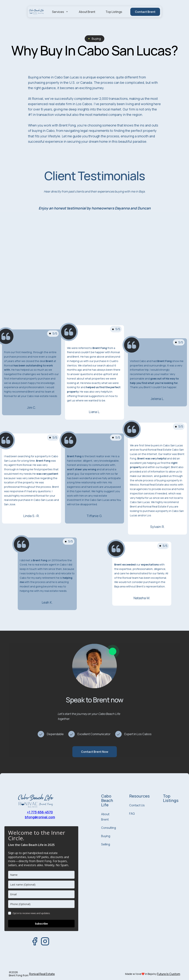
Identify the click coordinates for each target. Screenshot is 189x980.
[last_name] (41, 885)
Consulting (109, 828)
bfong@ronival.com (40, 817)
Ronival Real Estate (42, 974)
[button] (60, 12)
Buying (106, 836)
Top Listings (114, 12)
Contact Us (137, 805)
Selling (106, 844)
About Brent (87, 12)
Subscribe (41, 924)
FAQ (132, 814)
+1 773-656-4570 (40, 812)
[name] (41, 875)
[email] (41, 894)
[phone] (41, 904)
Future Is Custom (169, 974)
